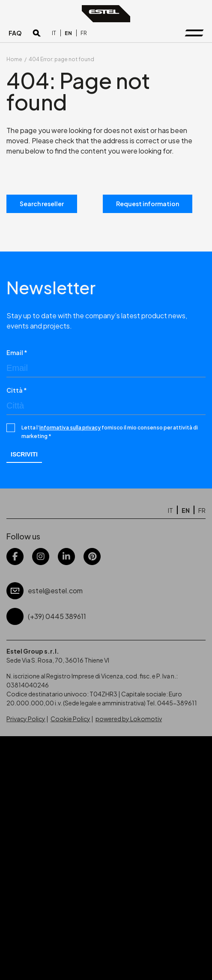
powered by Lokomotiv (129, 719)
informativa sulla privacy (70, 428)
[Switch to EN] (68, 33)
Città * (17, 390)
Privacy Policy (26, 719)
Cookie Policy (70, 719)
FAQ (15, 33)
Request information (148, 204)
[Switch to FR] (84, 33)
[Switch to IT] (54, 33)
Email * (17, 352)
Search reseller (42, 204)
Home (14, 59)
